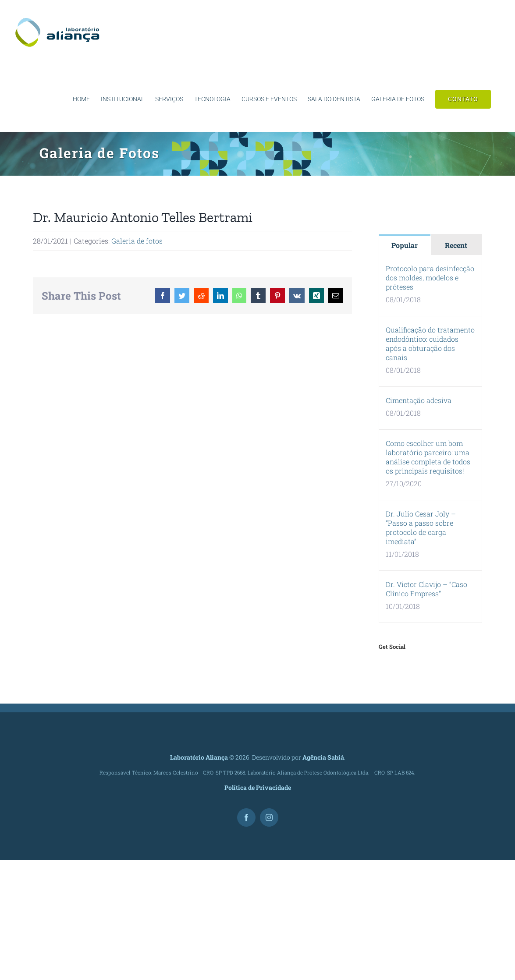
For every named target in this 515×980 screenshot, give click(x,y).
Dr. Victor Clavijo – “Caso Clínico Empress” (426, 589)
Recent (456, 245)
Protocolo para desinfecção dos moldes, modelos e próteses (430, 278)
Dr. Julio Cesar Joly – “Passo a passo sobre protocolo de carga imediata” (421, 527)
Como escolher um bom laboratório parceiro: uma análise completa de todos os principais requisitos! (428, 457)
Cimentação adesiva (419, 400)
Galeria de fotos (137, 241)
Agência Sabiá (323, 757)
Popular (405, 245)
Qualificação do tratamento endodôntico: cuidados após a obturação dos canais (430, 343)
